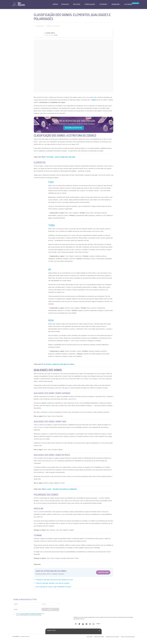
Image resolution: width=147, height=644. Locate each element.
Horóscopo (40, 26)
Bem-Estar (77, 4)
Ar (50, 269)
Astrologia (65, 4)
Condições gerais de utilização (112, 637)
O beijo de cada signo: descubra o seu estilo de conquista (52, 583)
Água (51, 320)
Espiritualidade (90, 4)
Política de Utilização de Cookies (128, 637)
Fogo (51, 182)
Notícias (55, 4)
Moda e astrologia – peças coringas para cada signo (59, 157)
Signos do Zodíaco (53, 26)
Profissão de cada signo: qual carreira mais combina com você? (54, 580)
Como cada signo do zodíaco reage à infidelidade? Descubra (53, 587)
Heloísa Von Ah (50, 33)
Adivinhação (116, 4)
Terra (52, 225)
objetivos (48, 406)
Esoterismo (103, 4)
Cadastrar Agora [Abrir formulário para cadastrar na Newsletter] (103, 572)
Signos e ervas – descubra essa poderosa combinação (59, 489)
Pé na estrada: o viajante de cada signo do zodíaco (58, 364)
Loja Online (128, 4)
